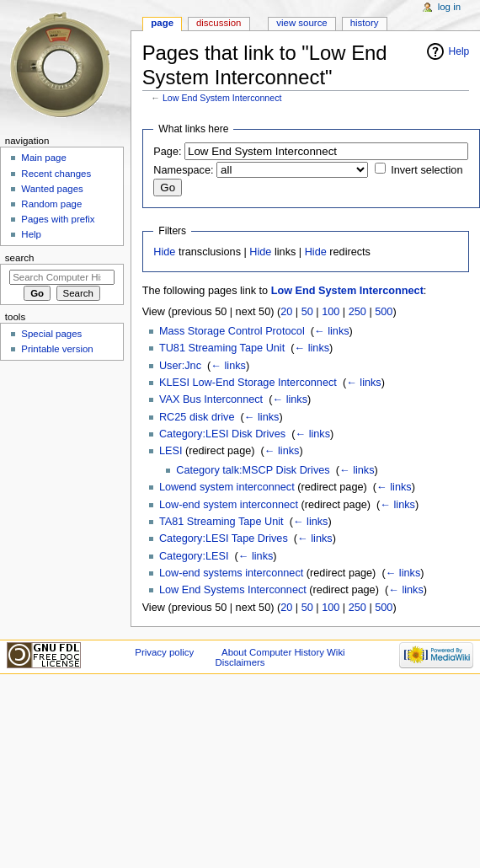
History (365, 23)
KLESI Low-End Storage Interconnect (248, 383)
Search (20, 258)
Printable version (57, 349)
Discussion (219, 23)
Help (459, 51)
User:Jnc (180, 366)
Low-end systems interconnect (231, 573)
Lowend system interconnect (227, 487)
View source (301, 23)
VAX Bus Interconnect (211, 399)
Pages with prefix (58, 219)
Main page (44, 158)
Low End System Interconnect (222, 98)
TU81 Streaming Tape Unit (222, 348)
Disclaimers (240, 662)
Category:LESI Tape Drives (224, 538)
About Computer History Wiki (283, 652)
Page (162, 23)
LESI (171, 451)
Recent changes (56, 174)
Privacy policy (164, 652)
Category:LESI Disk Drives (222, 434)
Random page (51, 204)
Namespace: (183, 170)
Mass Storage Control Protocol (232, 331)
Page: (167, 152)
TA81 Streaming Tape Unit (221, 522)
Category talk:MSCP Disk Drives (253, 470)
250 (357, 312)
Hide (164, 252)
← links (332, 331)
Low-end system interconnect (229, 505)
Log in (449, 7)
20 (286, 312)
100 (331, 312)
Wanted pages (52, 189)
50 (307, 312)
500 (384, 312)
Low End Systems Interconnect (233, 590)
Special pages (51, 334)
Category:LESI (194, 556)
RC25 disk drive (197, 417)
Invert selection (427, 170)
